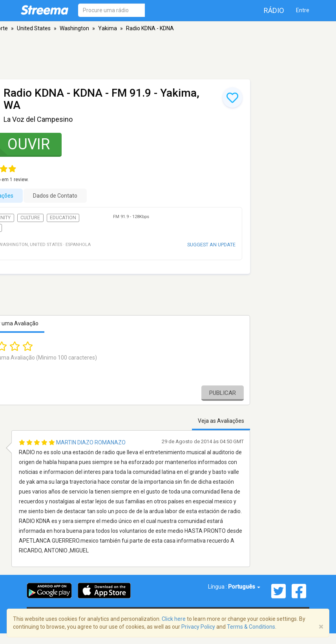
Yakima (108, 28)
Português (244, 587)
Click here (174, 619)
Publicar (223, 393)
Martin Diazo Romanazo (91, 442)
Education (63, 218)
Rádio (274, 10)
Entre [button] (303, 10)
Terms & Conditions (251, 627)
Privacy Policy (198, 627)
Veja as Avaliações (221, 421)
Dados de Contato (55, 196)
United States (34, 28)
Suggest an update (211, 245)
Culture (30, 218)
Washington (74, 28)
